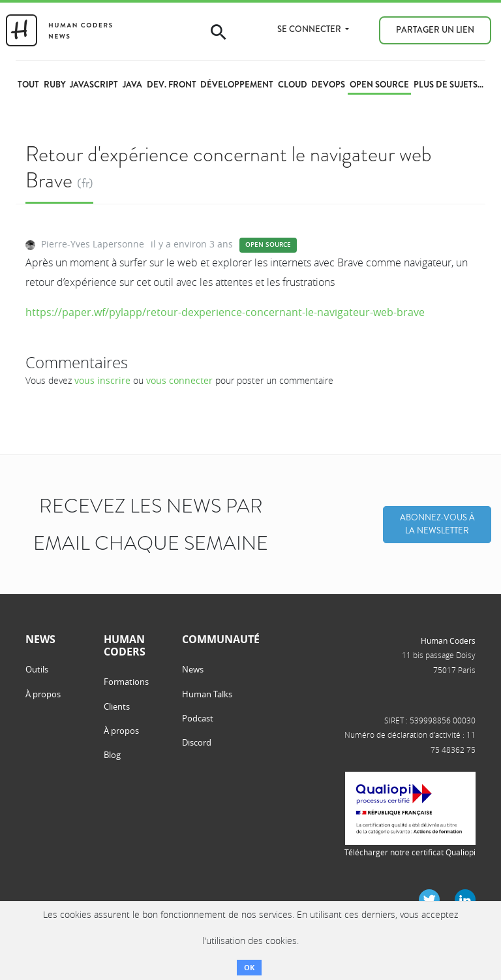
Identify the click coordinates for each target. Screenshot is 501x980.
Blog (112, 755)
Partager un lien (435, 30)
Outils (37, 669)
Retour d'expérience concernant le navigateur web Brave (229, 167)
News (193, 669)
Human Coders (448, 640)
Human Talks (207, 694)
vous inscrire (102, 380)
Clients (117, 706)
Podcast (198, 718)
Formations (126, 682)
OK (249, 967)
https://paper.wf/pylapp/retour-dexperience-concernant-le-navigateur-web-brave (225, 312)
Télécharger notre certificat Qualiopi (410, 852)
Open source (268, 245)
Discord (197, 742)
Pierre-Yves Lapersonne (93, 244)
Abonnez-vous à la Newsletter (437, 524)
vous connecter (179, 380)
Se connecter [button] (310, 29)
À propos (43, 694)
